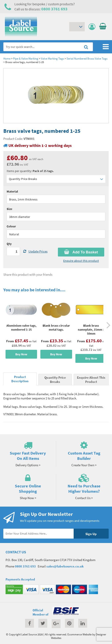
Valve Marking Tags (52, 58)
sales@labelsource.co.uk (65, 566)
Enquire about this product (81, 261)
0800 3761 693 (54, 9)
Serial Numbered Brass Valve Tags (87, 58)
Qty (9, 244)
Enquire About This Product (91, 380)
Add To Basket (81, 252)
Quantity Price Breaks (56, 179)
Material (12, 191)
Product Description (20, 379)
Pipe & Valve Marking (26, 58)
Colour (11, 226)
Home (7, 58)
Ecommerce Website (80, 634)
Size (9, 209)
